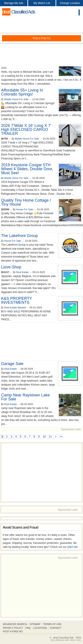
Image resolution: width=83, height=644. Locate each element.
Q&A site (73, 547)
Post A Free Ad (13, 631)
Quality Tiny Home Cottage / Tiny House (26, 202)
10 (44, 437)
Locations (40, 628)
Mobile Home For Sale (16, 99)
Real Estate (22, 272)
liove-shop (11, 267)
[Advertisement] (41, 42)
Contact (56, 628)
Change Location (70, 3)
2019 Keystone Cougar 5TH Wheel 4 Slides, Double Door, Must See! (27, 169)
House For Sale (25, 209)
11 (50, 437)
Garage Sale (12, 364)
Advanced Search (15, 624)
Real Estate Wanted (15, 308)
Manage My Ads (14, 3)
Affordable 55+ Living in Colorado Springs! (22, 92)
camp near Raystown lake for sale (25, 397)
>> (61, 437)
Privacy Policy (13, 628)
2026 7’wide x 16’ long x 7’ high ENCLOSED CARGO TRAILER (26, 130)
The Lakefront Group (19, 236)
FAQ (28, 628)
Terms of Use (52, 624)
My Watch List (42, 3)
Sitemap (35, 624)
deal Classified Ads (63, 638)
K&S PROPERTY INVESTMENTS (16, 300)
